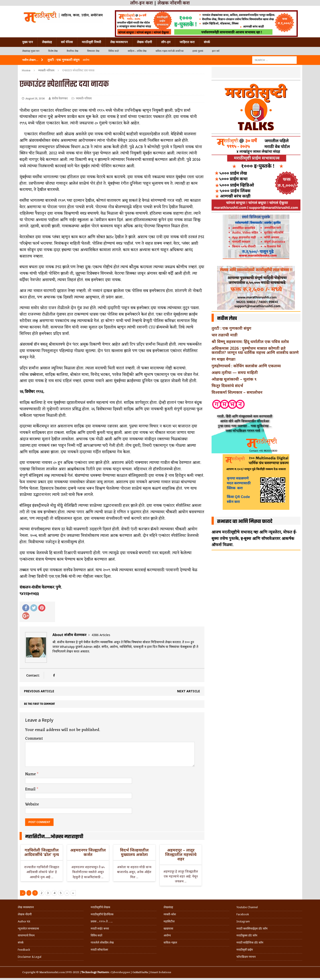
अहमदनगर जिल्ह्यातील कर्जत (88, 852)
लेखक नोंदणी (144, 42)
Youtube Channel (247, 907)
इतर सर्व (216, 51)
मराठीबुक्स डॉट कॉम (247, 935)
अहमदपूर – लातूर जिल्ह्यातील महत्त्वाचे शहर (181, 854)
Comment (34, 739)
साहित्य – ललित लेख (137, 51)
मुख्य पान (28, 42)
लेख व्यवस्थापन (119, 42)
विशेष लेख (53, 51)
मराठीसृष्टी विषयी (91, 42)
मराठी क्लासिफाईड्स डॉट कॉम (252, 929)
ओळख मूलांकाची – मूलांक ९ (234, 379)
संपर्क (207, 42)
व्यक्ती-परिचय (84, 99)
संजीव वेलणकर (60, 99)
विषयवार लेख (93, 51)
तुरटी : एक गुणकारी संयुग (231, 328)
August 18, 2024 (35, 99)
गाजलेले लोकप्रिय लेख (102, 943)
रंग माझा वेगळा (223, 359)
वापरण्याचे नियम (26, 935)
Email (31, 789)
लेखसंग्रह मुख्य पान (31, 51)
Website (32, 804)
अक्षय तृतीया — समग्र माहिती (235, 372)
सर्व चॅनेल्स (67, 42)
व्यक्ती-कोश (170, 914)
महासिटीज (169, 921)
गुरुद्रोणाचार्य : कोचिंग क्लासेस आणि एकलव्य (246, 366)
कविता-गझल (170, 943)
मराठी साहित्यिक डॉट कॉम (250, 943)
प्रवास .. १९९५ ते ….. (102, 921)
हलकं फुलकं (198, 51)
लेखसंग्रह (47, 42)
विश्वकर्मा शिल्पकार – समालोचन (237, 392)
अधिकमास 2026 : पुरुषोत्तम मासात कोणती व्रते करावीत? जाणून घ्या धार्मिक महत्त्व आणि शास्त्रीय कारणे (255, 350)
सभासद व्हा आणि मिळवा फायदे (245, 522)
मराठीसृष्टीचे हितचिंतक (102, 914)
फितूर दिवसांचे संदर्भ (227, 386)
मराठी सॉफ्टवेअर (99, 950)
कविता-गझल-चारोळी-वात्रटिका (170, 51)
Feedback (24, 950)
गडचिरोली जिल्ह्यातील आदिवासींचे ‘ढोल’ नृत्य (42, 852)
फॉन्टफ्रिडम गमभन (246, 957)
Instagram (243, 921)
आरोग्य (167, 935)
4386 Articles (101, 635)
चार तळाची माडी (225, 335)
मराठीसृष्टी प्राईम (245, 950)
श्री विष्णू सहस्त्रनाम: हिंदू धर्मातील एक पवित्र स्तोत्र (250, 341)
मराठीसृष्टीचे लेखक (100, 907)
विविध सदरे (114, 51)
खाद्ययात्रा (168, 929)
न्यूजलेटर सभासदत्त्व (28, 929)
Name (31, 774)
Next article (189, 691)
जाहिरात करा (187, 42)
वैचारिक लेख (72, 51)
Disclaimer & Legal (30, 957)
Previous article (39, 691)
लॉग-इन (166, 42)
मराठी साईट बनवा (100, 929)
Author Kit (24, 921)
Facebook (243, 914)
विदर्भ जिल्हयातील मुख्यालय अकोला (134, 852)
